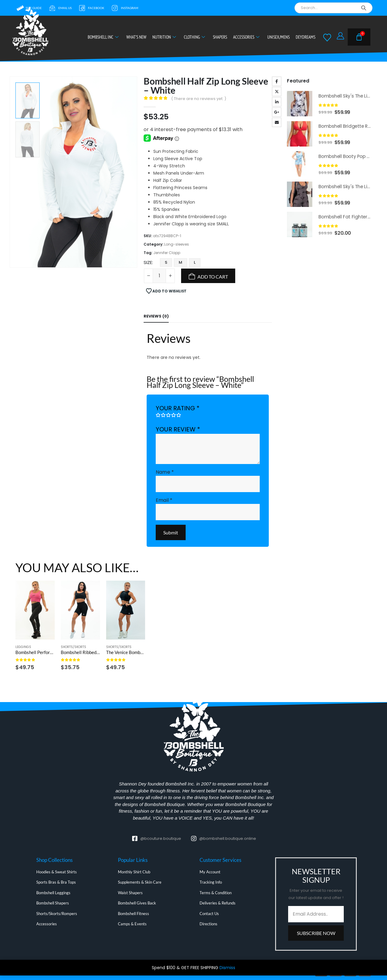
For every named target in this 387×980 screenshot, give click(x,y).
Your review (178, 429)
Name (165, 472)
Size (148, 262)
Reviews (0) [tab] (156, 316)
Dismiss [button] (227, 968)
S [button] (166, 262)
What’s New (136, 37)
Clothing (194, 37)
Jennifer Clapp (167, 253)
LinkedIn (277, 102)
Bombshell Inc (103, 37)
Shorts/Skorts (73, 647)
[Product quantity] (159, 276)
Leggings (23, 647)
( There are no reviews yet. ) (199, 99)
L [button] (195, 262)
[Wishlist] (327, 37)
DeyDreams (306, 37)
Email (277, 122)
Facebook (277, 81)
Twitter (277, 92)
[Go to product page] (35, 610)
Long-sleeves (177, 244)
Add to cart (213, 277)
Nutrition (164, 37)
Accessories (246, 37)
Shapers (220, 37)
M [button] (180, 262)
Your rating (178, 408)
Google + (277, 112)
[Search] (364, 8)
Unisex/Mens (278, 37)
